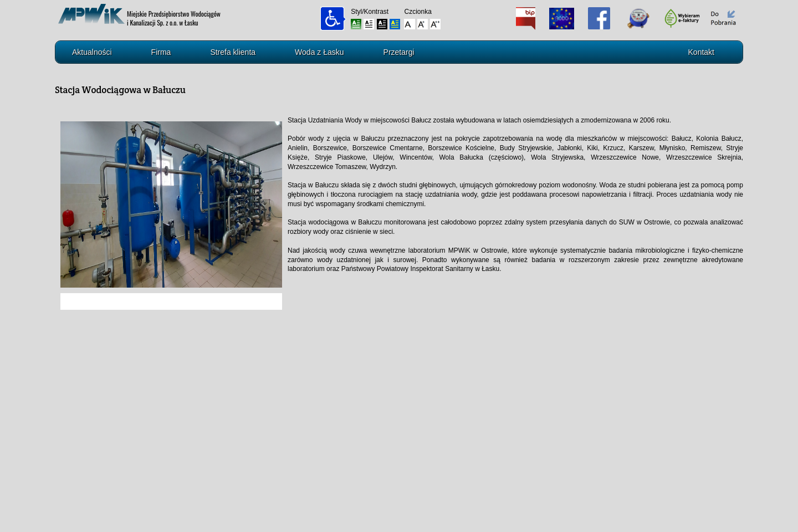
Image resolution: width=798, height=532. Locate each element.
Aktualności (92, 52)
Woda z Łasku (319, 52)
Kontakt (701, 52)
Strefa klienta (233, 52)
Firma (161, 52)
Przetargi (399, 52)
